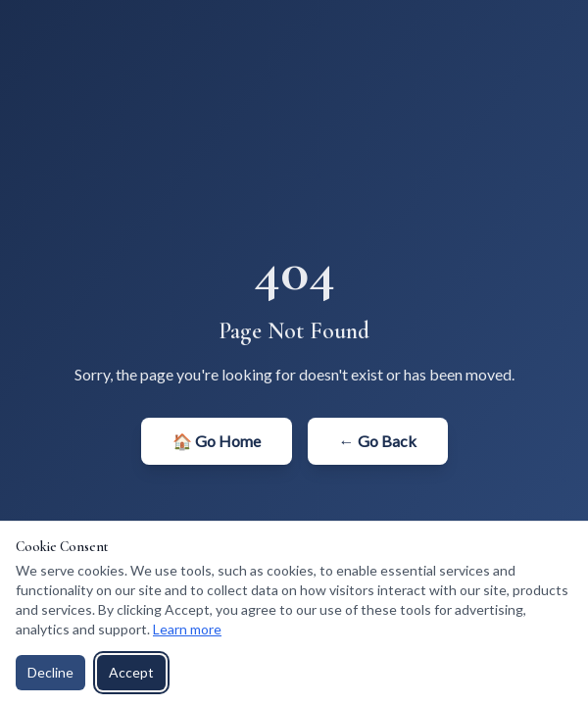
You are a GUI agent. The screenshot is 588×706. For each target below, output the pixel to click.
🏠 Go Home (217, 441)
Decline (50, 672)
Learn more (187, 629)
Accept (131, 672)
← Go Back (378, 441)
